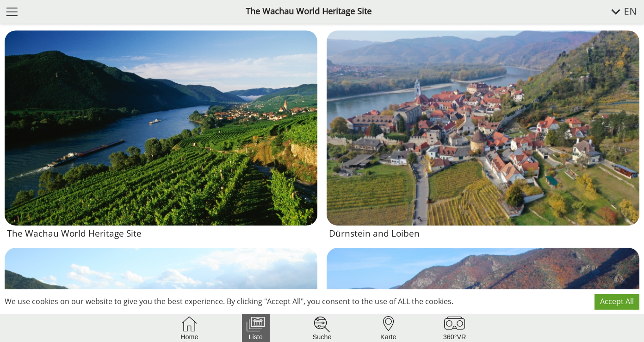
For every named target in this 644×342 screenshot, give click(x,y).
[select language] (619, 12)
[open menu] (12, 11)
